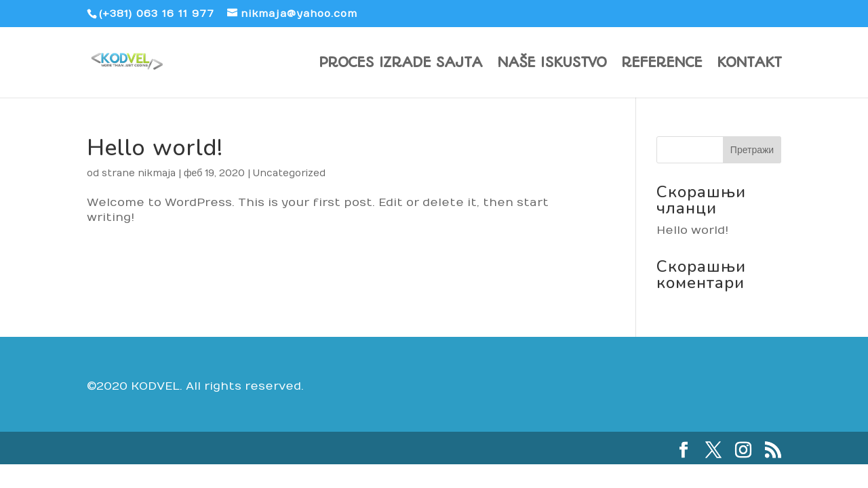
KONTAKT (749, 64)
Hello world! (155, 148)
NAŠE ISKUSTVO (552, 64)
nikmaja (157, 173)
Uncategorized (289, 173)
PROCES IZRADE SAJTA (400, 64)
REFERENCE (662, 64)
